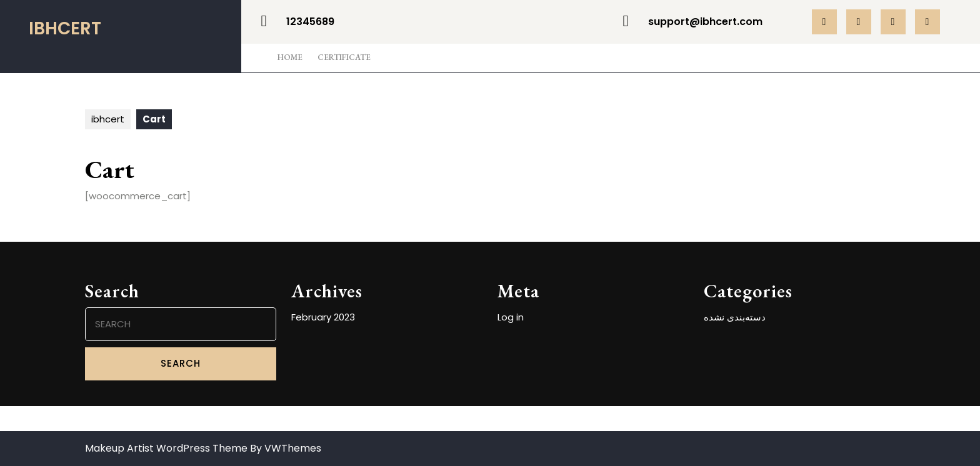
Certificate (344, 57)
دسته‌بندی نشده (735, 317)
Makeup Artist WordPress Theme (166, 448)
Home (290, 57)
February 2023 (323, 317)
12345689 (310, 22)
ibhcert (65, 28)
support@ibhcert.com (705, 22)
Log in (511, 317)
